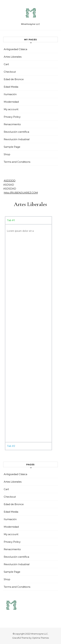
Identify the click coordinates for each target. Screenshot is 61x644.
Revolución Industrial (17, 139)
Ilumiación (10, 94)
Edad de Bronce (14, 79)
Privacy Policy (12, 117)
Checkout (10, 72)
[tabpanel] (28, 333)
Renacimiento (12, 124)
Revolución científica (16, 132)
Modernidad (11, 102)
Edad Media (11, 87)
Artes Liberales (13, 57)
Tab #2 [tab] (11, 446)
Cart (6, 64)
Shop (7, 154)
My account (11, 109)
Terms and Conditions (17, 162)
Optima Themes (40, 638)
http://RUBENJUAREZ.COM (21, 193)
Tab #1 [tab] (11, 220)
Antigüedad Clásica (15, 49)
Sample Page (12, 147)
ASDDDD (10, 181)
